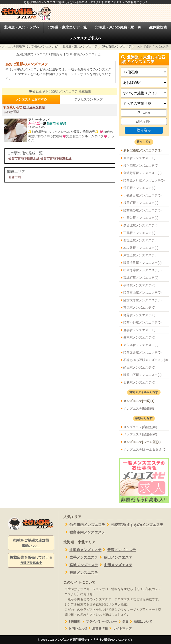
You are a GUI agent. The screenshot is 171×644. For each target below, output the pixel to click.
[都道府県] (144, 72)
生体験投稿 (158, 27)
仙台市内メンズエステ (84, 525)
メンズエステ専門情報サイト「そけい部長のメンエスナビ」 (94, 640)
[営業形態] (144, 104)
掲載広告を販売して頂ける (31, 560)
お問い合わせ (75, 629)
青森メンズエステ (119, 550)
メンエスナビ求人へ (85, 38)
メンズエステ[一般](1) (139, 401)
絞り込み (144, 130)
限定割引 (144, 121)
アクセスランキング (88, 99)
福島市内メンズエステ (84, 532)
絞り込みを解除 (34, 107)
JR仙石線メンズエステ (117, 46)
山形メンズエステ (115, 565)
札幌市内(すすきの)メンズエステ (134, 525)
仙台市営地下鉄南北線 (24, 158)
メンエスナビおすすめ (31, 99)
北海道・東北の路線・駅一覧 (118, 27)
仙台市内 (14, 177)
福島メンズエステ (81, 572)
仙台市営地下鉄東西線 (56, 158)
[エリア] (144, 83)
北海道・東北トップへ (22, 27)
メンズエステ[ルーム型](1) (142, 442)
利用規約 (72, 622)
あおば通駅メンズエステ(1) (142, 150)
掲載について (140, 622)
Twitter (144, 113)
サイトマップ (120, 629)
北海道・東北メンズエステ (80, 46)
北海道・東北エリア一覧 (67, 27)
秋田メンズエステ (115, 557)
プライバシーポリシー (99, 622)
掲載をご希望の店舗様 (31, 543)
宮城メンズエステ (81, 565)
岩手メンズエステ (81, 557)
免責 (123, 622)
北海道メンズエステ (82, 550)
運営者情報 (98, 629)
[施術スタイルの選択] (144, 93)
